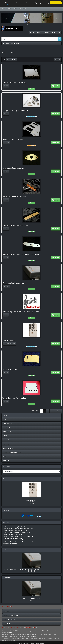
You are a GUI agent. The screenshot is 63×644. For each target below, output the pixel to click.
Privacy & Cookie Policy (11, 615)
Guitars (5, 419)
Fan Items (6, 444)
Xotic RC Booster (31, 500)
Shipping (6, 611)
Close (56, 3)
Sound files (6, 460)
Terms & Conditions (10, 619)
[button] (6, 18)
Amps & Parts (7, 432)
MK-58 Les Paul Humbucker (31, 599)
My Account (56, 33)
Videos (5, 456)
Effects (5, 436)
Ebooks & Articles (8, 448)
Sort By (57, 59)
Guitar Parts (7, 428)
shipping (9, 633)
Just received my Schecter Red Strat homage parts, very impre (21, 569)
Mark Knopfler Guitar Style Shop (14, 9)
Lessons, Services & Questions (12, 452)
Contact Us (7, 624)
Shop (8, 44)
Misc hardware (7, 440)
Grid (14, 59)
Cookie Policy (10, 5)
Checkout (46, 33)
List (9, 59)
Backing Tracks (7, 423)
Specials (5, 479)
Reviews (5, 550)
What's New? (7, 577)
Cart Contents (35, 33)
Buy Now (56, 86)
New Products (15, 44)
